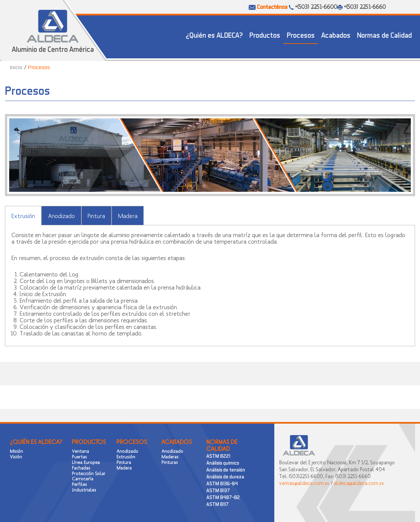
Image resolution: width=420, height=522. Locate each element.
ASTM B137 (218, 490)
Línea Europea (86, 462)
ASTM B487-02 (223, 497)
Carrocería (83, 479)
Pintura (96, 216)
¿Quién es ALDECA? (214, 35)
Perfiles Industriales (84, 487)
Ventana (80, 451)
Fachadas (81, 468)
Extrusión (23, 216)
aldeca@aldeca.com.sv (359, 483)
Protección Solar (89, 473)
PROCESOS (132, 442)
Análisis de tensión (226, 470)
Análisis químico (223, 463)
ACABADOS (177, 442)
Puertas (79, 457)
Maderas (170, 457)
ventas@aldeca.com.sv (304, 483)
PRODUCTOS (89, 442)
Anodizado (61, 216)
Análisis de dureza (225, 476)
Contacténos (272, 7)
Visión (16, 457)
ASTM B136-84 (222, 483)
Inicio (16, 67)
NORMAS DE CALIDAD (222, 445)
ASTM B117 (218, 504)
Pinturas (170, 462)
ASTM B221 (218, 456)
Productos (265, 35)
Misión (16, 451)
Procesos (301, 35)
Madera (128, 216)
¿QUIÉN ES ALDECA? (36, 442)
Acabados (336, 35)
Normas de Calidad (384, 35)
